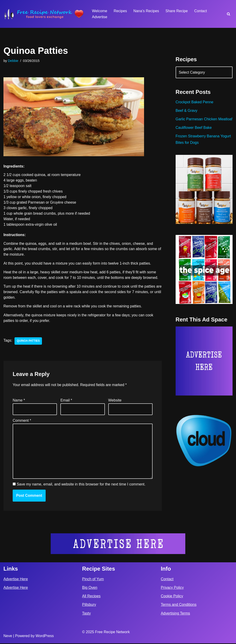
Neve (8, 637)
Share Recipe (177, 11)
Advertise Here (16, 580)
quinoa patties (28, 341)
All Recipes (91, 597)
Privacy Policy (172, 588)
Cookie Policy (172, 597)
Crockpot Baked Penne (195, 102)
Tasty (86, 614)
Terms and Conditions (179, 605)
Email (66, 401)
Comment (22, 421)
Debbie (13, 61)
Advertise (100, 17)
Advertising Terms (176, 614)
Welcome (100, 11)
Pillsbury (89, 605)
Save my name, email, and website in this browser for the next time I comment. (81, 485)
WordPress (45, 637)
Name (19, 401)
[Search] (229, 14)
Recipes (120, 11)
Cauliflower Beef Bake (194, 134)
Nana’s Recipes (146, 11)
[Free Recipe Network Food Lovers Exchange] (44, 14)
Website (115, 401)
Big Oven (90, 588)
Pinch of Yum (93, 580)
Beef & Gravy (187, 111)
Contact (201, 11)
